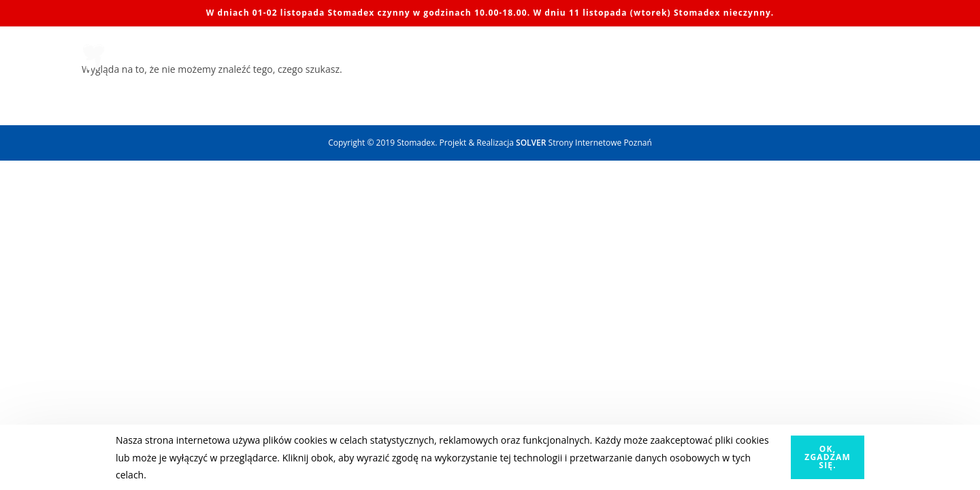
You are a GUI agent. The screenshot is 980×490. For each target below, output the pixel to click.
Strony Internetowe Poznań (584, 143)
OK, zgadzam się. (828, 457)
